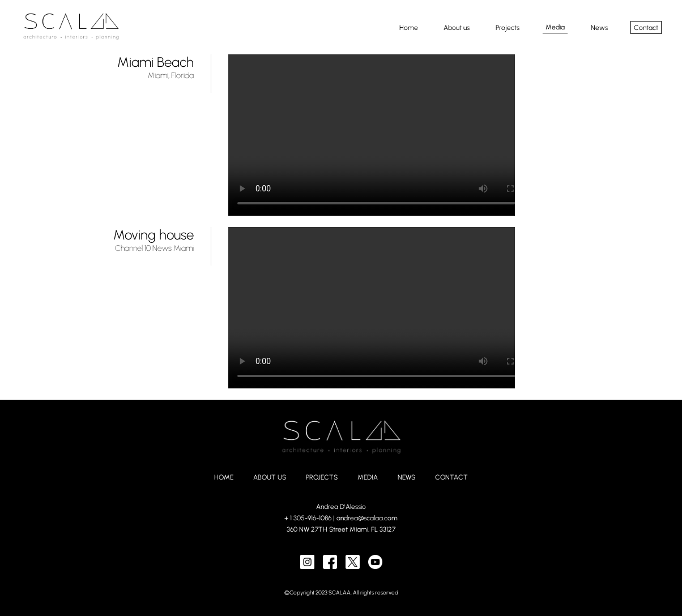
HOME (224, 477)
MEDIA (368, 477)
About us (457, 27)
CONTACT (451, 477)
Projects (508, 27)
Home (408, 27)
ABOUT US (270, 477)
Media (555, 27)
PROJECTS (322, 477)
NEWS (406, 477)
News (599, 27)
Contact (646, 27)
